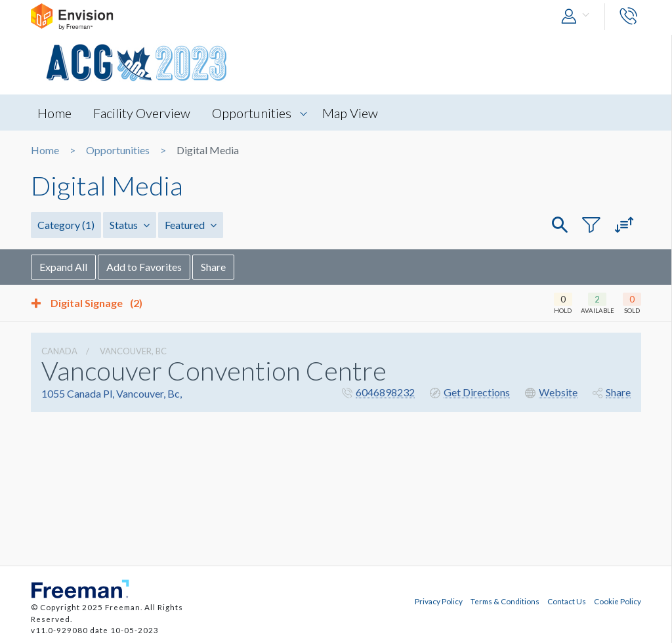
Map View (350, 113)
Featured (191, 225)
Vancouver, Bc (133, 351)
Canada (59, 351)
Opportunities (252, 113)
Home (54, 113)
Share (213, 267)
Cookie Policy (618, 601)
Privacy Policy (439, 601)
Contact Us (567, 601)
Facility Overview (142, 113)
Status (130, 225)
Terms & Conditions (505, 601)
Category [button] (66, 225)
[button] (578, 17)
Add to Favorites (144, 267)
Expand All (63, 267)
